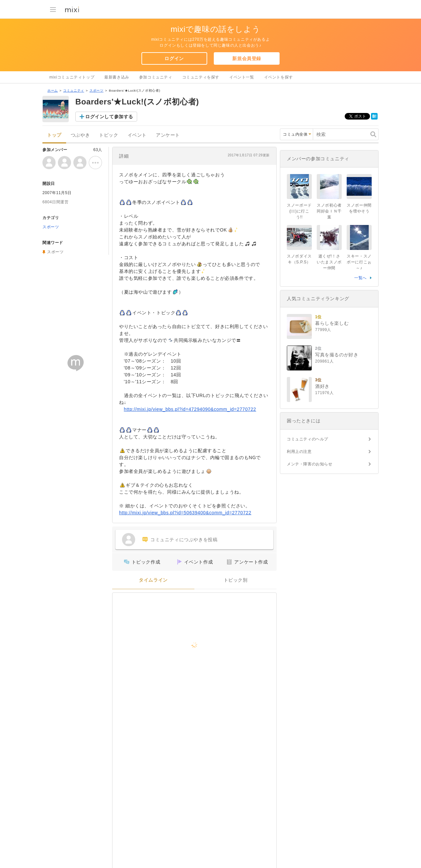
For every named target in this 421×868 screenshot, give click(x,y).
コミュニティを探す (201, 77)
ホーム (53, 90)
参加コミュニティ (156, 77)
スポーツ (96, 90)
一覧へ (360, 278)
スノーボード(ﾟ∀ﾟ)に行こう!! (299, 211)
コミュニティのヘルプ (308, 439)
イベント (137, 135)
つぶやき (80, 135)
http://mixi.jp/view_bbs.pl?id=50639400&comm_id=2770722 (185, 513)
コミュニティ (74, 90)
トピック (109, 135)
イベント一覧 (242, 77)
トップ (54, 135)
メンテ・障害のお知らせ (310, 464)
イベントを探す (279, 77)
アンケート (168, 135)
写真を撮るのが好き (337, 355)
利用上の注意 (299, 452)
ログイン (174, 58)
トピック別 (236, 580)
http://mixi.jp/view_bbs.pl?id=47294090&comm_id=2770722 (190, 409)
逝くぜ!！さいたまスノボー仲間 (329, 262)
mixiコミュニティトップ (72, 77)
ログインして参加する (109, 117)
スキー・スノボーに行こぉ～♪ (359, 262)
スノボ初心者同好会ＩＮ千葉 (329, 211)
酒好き (322, 386)
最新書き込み (117, 77)
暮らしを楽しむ (332, 323)
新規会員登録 (247, 58)
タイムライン (153, 580)
